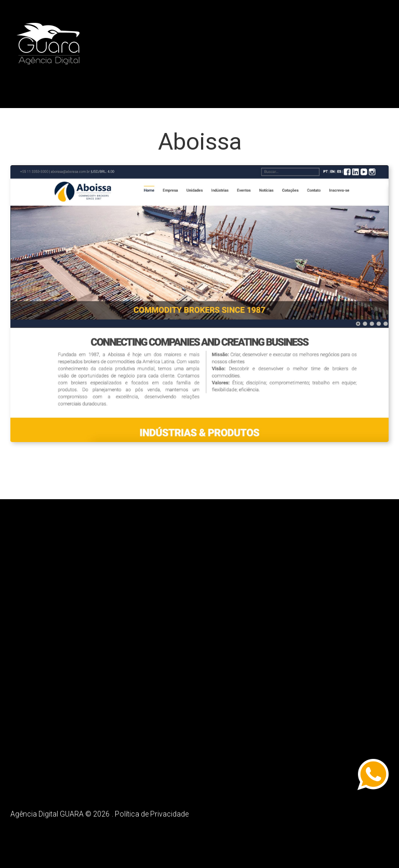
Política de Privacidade (152, 812)
